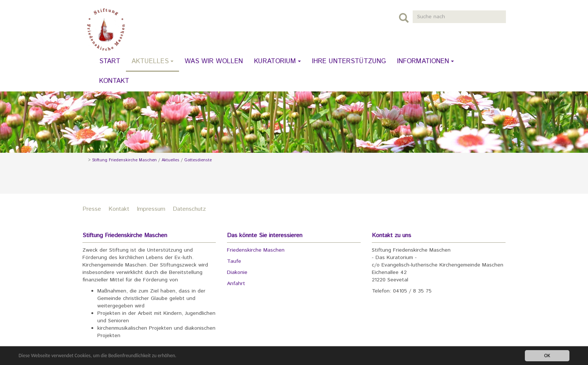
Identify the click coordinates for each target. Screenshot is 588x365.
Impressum (151, 209)
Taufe (234, 261)
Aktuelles (152, 61)
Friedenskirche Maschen (256, 250)
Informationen (425, 61)
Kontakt (114, 81)
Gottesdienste (198, 160)
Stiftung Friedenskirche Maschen (124, 160)
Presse (92, 209)
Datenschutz (189, 209)
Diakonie (237, 272)
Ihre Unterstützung (349, 61)
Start (110, 61)
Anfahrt (236, 284)
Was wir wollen (214, 61)
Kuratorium (277, 61)
